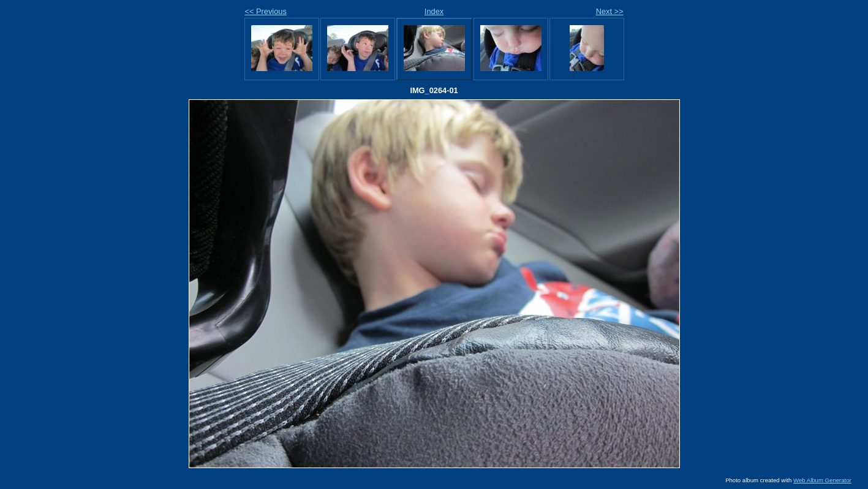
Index (434, 11)
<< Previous (266, 11)
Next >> (610, 11)
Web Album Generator (822, 480)
